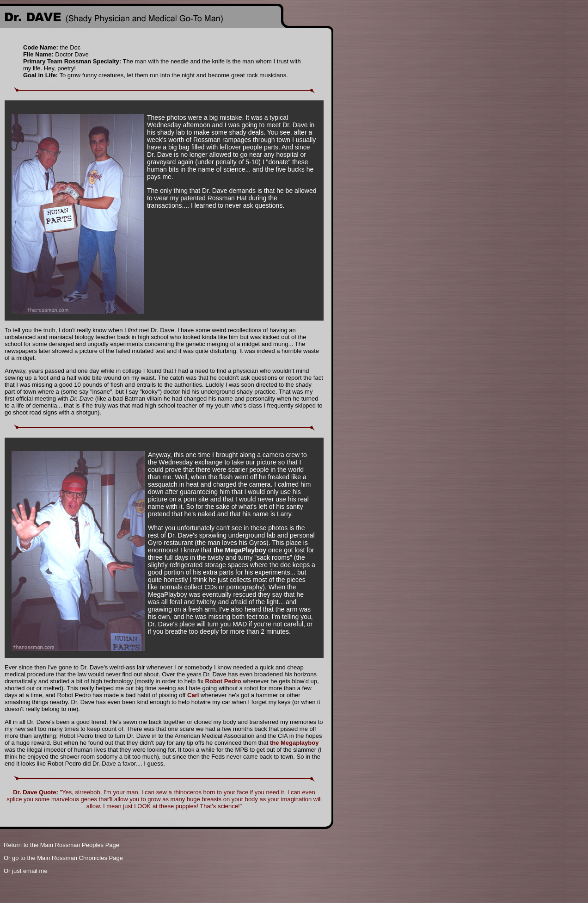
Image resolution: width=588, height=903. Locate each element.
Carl (193, 695)
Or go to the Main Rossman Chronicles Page (63, 858)
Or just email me (26, 871)
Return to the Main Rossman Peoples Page (61, 845)
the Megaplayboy (294, 743)
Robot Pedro (223, 681)
